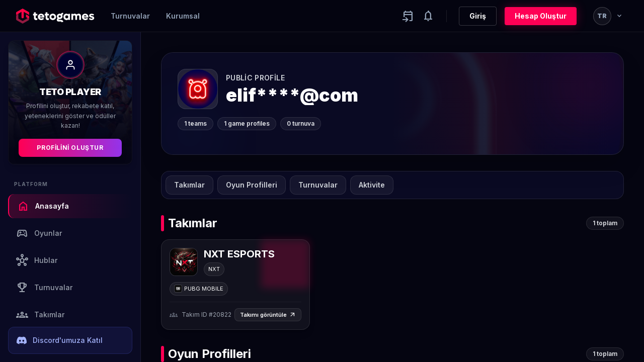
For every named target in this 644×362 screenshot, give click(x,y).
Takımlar (40, 315)
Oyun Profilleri (252, 185)
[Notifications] (428, 16)
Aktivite (372, 185)
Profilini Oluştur (70, 148)
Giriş (478, 16)
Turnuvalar (130, 16)
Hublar (37, 260)
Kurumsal (183, 16)
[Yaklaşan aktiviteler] (408, 16)
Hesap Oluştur (541, 16)
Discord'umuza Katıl (60, 340)
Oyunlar (39, 233)
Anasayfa (43, 206)
